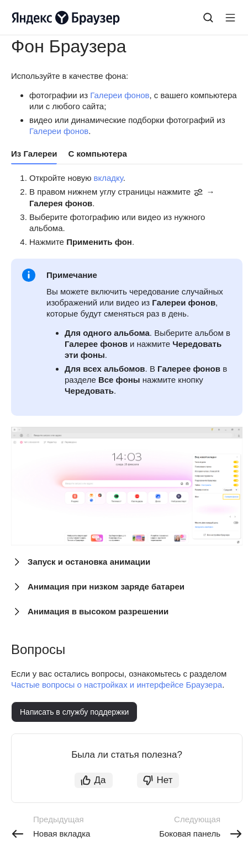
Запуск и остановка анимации (89, 562)
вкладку (109, 178)
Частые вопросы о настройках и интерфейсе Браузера (117, 685)
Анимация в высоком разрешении (98, 611)
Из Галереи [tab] (34, 154)
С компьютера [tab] (97, 154)
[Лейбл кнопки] (230, 18)
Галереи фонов (120, 95)
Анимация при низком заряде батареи (106, 586)
